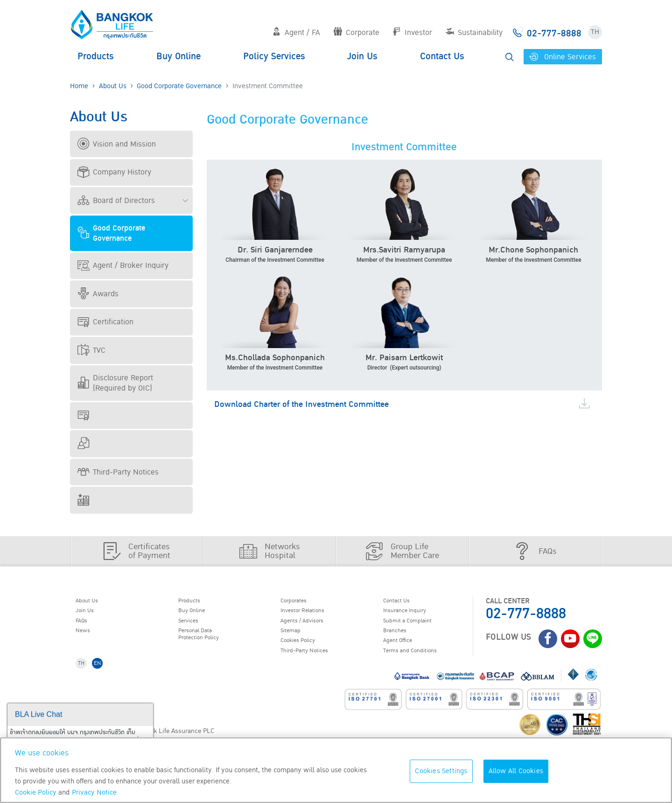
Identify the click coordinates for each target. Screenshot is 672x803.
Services (193, 626)
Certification (105, 322)
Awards (98, 294)
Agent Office (404, 649)
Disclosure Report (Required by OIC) (115, 383)
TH (595, 32)
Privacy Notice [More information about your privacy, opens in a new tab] (94, 793)
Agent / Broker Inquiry (123, 265)
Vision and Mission (117, 144)
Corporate (357, 33)
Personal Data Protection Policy (206, 642)
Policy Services (274, 56)
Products (96, 56)
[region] (336, 770)
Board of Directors (116, 201)
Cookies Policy (305, 649)
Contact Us (442, 56)
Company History (114, 172)
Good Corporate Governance (179, 86)
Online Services (563, 57)
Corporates (300, 602)
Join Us (362, 56)
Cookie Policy (36, 793)
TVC (91, 350)
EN (104, 676)
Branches (400, 638)
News (87, 638)
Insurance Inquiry (413, 614)
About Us (113, 86)
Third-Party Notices (118, 472)
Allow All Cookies (516, 771)
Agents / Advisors (311, 626)
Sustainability (474, 33)
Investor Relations (311, 614)
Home (79, 86)
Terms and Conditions (420, 662)
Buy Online (178, 56)
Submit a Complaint (416, 626)
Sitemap (295, 638)
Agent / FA (296, 33)
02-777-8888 (526, 614)
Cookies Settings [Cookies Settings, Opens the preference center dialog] (441, 771)
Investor (412, 33)
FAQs (86, 626)
